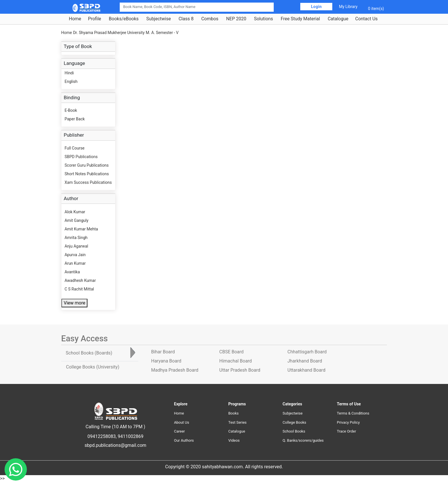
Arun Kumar (75, 263)
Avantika (72, 272)
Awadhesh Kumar (80, 280)
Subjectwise (159, 19)
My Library (348, 7)
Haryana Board (166, 361)
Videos (234, 440)
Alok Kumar (75, 212)
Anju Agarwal (76, 246)
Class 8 (186, 19)
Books (233, 413)
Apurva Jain (75, 255)
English (71, 81)
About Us (182, 422)
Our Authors (184, 440)
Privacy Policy (348, 422)
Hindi (69, 73)
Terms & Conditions (353, 413)
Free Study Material (300, 19)
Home (75, 19)
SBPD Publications (81, 157)
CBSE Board (232, 352)
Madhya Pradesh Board (175, 370)
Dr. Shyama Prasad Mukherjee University (109, 33)
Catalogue (338, 19)
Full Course (75, 148)
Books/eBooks (124, 19)
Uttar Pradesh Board (240, 370)
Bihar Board (163, 352)
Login (316, 7)
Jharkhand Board (305, 361)
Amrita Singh (76, 238)
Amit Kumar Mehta (81, 229)
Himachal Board (236, 361)
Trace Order (346, 431)
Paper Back (75, 119)
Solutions (264, 19)
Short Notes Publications (87, 174)
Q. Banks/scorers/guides (303, 440)
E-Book (71, 110)
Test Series (237, 422)
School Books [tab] (89, 353)
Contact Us (366, 19)
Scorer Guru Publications (87, 165)
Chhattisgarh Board (307, 352)
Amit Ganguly (76, 220)
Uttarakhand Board (306, 370)
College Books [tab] (93, 367)
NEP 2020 (236, 19)
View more (74, 303)
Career (179, 431)
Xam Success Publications (88, 182)
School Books (294, 431)
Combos (210, 19)
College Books (294, 422)
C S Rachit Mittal (79, 289)
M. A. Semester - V (162, 33)
